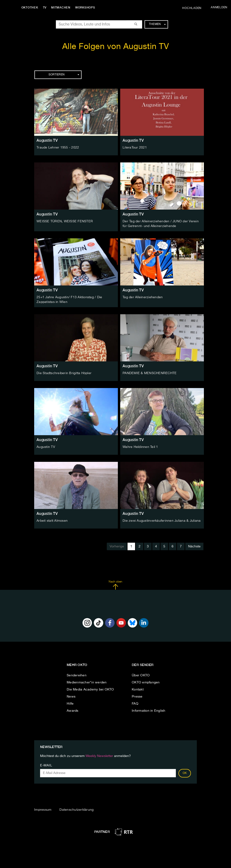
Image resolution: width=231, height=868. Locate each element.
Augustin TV (47, 140)
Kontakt (138, 689)
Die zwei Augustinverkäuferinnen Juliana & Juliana (162, 520)
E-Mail (46, 765)
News (71, 696)
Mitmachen (62, 8)
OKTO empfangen (146, 682)
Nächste (194, 546)
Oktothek (31, 8)
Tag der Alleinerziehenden (143, 297)
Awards (73, 710)
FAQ (135, 703)
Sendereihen (77, 675)
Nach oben (115, 585)
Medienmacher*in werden (87, 682)
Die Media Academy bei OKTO (90, 689)
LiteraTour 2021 (135, 148)
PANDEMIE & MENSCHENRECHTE (150, 373)
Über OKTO (141, 675)
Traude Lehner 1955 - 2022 (58, 148)
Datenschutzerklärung (76, 809)
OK (185, 773)
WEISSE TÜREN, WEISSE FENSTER (65, 221)
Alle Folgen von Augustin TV (116, 47)
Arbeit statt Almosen (52, 520)
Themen (157, 24)
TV (46, 8)
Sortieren (64, 75)
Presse (137, 696)
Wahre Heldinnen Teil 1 (140, 446)
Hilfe (70, 703)
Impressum (43, 809)
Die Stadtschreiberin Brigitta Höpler (64, 373)
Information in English (149, 710)
